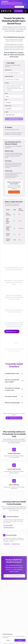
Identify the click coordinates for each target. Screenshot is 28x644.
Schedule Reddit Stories (14, 418)
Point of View (8, 106)
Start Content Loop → (12, 331)
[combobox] (14, 96)
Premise (7, 83)
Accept (20, 640)
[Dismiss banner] (26, 7)
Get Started (18, 11)
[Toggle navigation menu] (25, 11)
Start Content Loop (14, 192)
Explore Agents (19, 7)
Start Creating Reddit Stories (14, 576)
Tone (6, 100)
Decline (8, 640)
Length (7, 112)
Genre (6, 93)
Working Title (8, 70)
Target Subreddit (9, 76)
